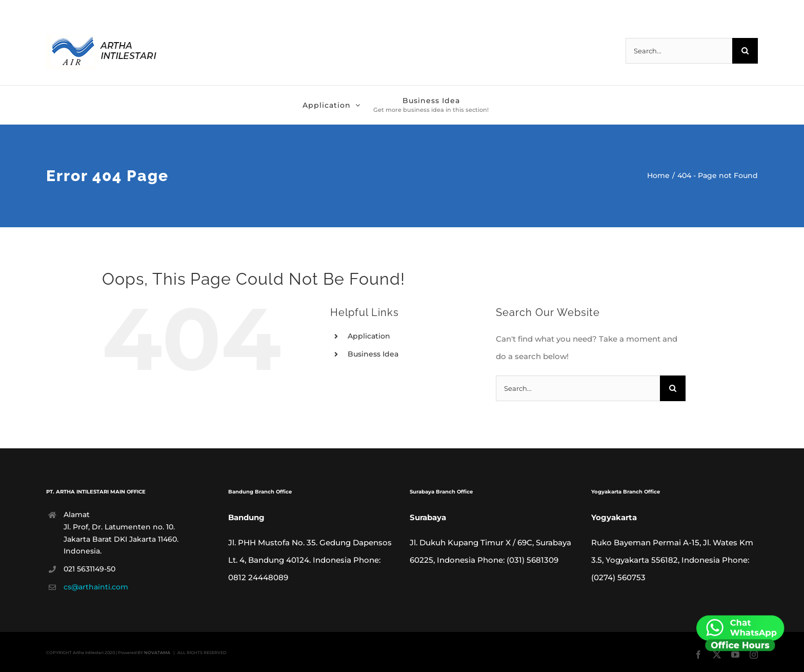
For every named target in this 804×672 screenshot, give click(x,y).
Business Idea (373, 354)
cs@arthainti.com (96, 587)
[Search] (745, 51)
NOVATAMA (157, 653)
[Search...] (679, 51)
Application (369, 336)
